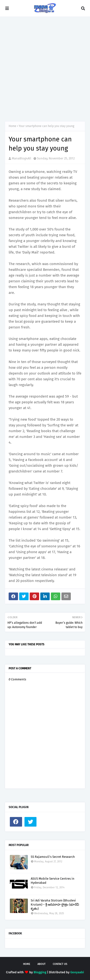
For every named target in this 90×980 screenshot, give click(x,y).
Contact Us (60, 964)
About (42, 964)
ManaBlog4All (21, 158)
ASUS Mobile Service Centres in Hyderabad (53, 881)
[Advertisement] (45, 69)
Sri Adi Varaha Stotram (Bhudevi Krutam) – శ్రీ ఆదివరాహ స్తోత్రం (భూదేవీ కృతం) (55, 904)
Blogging (40, 972)
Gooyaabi (77, 972)
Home (12, 126)
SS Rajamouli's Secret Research (53, 857)
